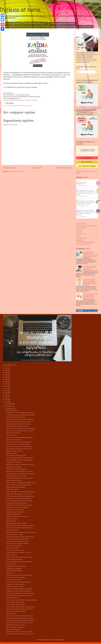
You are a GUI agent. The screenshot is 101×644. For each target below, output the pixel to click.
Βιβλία (9, 106)
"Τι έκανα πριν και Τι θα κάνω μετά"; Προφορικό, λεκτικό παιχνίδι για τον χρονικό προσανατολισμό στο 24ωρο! (86, 192)
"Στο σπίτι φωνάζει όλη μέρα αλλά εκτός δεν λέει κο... (20, 449)
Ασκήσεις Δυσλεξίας (81, 224)
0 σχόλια (79, 185)
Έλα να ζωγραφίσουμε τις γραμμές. (15, 627)
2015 (6, 393)
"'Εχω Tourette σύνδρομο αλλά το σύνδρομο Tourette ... (20, 458)
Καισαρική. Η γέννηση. (12, 453)
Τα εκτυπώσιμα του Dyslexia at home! (81, 27)
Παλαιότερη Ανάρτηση (64, 168)
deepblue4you (52, 640)
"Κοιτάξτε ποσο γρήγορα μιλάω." (14, 571)
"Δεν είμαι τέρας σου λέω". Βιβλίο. (15, 535)
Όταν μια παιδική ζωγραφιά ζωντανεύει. (16, 455)
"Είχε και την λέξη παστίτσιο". (13, 433)
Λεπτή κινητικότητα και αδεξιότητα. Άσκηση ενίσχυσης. (20, 419)
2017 (6, 388)
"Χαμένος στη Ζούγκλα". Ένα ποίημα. (16, 577)
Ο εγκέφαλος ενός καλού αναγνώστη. (15, 584)
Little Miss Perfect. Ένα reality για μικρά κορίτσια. (19, 485)
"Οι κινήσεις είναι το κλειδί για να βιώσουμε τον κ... (19, 582)
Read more (85, 185)
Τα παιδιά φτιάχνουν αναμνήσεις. (14, 559)
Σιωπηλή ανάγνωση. (11, 564)
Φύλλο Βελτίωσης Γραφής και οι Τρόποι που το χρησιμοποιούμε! (90, 268)
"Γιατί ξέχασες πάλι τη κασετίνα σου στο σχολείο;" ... (19, 424)
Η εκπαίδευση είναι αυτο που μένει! (15, 510)
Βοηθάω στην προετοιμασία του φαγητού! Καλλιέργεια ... (20, 537)
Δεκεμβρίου (9, 404)
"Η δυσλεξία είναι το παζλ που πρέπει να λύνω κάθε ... (20, 505)
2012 (6, 400)
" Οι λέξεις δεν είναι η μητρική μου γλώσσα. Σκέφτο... (19, 575)
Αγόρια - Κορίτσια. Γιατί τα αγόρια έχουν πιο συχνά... (19, 557)
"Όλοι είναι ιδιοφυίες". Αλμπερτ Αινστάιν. (16, 476)
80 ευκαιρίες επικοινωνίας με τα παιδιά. (16, 611)
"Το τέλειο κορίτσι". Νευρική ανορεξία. (16, 605)
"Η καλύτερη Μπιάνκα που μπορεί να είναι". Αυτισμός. (20, 618)
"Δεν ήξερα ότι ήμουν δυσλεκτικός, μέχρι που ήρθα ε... (20, 596)
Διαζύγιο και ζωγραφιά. (12, 410)
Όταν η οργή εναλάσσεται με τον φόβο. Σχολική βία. (19, 501)
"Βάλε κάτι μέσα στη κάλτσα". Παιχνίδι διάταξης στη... (20, 528)
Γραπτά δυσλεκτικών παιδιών (84, 244)
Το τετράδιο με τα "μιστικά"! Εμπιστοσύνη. (17, 469)
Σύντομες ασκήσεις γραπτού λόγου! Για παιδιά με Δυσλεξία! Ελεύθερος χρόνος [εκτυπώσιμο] (90, 296)
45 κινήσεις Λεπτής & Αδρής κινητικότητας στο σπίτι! (19, 623)
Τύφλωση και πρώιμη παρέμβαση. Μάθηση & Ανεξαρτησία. (21, 532)
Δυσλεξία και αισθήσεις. (12, 519)
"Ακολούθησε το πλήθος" (12, 548)
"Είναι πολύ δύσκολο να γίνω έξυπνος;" (16, 417)
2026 (6, 368)
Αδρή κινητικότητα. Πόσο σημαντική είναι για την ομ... (20, 471)
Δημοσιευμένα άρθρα (82, 238)
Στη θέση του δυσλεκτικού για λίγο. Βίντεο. (17, 503)
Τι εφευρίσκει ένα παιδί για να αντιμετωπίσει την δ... (19, 591)
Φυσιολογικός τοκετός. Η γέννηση (15, 451)
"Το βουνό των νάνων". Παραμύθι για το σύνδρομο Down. (21, 483)
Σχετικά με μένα (8, 23)
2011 (6, 402)
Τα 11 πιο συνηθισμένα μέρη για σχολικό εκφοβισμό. (19, 562)
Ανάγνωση (79, 232)
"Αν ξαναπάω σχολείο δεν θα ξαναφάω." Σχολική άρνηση (21, 415)
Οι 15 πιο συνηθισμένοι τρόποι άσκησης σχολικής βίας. (20, 496)
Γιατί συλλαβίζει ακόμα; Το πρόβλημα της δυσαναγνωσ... (20, 634)
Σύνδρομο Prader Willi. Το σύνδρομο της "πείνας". (19, 553)
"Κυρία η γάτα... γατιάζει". (12, 489)
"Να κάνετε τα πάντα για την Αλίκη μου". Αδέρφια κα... (20, 589)
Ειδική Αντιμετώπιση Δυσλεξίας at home (36, 23)
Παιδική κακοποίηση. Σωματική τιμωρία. (16, 523)
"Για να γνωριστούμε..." (12, 555)
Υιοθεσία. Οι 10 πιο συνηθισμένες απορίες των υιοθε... (20, 431)
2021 (6, 379)
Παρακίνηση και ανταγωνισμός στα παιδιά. (17, 517)
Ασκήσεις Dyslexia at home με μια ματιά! (56, 27)
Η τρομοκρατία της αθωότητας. (14, 462)
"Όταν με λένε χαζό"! (11, 521)
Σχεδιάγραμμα (80, 240)
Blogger (62, 640)
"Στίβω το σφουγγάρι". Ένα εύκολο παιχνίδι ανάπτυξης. (20, 492)
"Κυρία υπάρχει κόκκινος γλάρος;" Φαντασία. (17, 544)
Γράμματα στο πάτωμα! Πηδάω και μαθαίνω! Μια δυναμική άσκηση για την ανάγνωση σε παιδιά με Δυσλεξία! (86, 212)
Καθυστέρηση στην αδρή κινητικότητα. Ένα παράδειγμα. (20, 428)
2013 (6, 397)
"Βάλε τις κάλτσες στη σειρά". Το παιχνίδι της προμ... (19, 446)
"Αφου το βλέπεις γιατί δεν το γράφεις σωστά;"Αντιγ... (20, 609)
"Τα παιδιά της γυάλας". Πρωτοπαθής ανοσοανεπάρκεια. (20, 474)
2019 (6, 384)
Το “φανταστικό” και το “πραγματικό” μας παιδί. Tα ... (19, 498)
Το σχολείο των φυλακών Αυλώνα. (15, 586)
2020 (6, 382)
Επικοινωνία (18, 23)
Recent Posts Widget (94, 220)
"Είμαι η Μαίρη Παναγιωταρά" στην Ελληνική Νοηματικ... (20, 593)
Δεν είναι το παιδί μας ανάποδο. (14, 580)
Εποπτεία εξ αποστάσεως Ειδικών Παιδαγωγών (62, 23)
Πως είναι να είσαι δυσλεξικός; (14, 629)
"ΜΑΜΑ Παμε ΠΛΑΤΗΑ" (12, 598)
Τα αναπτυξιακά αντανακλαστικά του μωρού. (17, 541)
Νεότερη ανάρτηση (10, 168)
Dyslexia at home (20, 10)
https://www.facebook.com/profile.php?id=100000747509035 (20, 100)
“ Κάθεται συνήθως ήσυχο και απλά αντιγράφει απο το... (20, 437)
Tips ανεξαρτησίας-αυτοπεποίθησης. (85, 242)
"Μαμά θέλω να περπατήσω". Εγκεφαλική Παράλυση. (20, 632)
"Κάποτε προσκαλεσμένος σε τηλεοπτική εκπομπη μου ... (21, 607)
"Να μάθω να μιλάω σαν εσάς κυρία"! (15, 550)
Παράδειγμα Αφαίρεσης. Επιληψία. (15, 512)
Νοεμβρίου (9, 406)
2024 (6, 373)
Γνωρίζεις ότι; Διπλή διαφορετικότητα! (82, 183)
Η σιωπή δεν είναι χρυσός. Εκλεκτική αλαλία (17, 539)
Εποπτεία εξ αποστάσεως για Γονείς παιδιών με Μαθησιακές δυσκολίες (22, 27)
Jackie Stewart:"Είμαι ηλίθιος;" (14, 514)
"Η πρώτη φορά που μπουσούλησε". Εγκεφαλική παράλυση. (21, 600)
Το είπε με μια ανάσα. (11, 435)
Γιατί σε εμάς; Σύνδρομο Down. (14, 546)
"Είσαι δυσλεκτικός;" (11, 614)
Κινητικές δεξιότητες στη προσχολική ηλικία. (17, 507)
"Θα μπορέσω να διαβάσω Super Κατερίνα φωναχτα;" (20, 616)
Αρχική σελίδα (36, 168)
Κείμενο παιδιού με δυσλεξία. (13, 467)
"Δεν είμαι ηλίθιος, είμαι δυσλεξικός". (15, 602)
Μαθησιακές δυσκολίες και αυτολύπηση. (16, 566)
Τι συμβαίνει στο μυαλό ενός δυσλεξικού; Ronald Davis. (20, 413)
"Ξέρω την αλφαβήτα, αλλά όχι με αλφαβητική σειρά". (20, 460)
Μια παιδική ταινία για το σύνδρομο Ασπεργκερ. (18, 444)
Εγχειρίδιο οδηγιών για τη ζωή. (14, 480)
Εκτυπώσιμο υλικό (81, 234)
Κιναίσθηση (79, 230)
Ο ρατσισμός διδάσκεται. (12, 530)
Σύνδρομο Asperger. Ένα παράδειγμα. (16, 487)
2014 (6, 395)
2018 (6, 386)
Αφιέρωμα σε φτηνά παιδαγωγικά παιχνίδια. (17, 426)
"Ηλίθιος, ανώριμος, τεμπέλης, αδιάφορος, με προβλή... (20, 526)
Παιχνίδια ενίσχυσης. (81, 228)
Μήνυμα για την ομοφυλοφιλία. (14, 568)
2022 (6, 377)
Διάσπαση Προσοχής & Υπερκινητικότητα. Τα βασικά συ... (21, 620)
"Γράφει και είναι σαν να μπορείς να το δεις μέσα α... (19, 494)
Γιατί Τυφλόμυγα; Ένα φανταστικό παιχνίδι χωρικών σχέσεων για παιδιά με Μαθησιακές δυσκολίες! (86, 202)
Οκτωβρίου (9, 408)
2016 (6, 391)
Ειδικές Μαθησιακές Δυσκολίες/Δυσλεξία (21, 106)
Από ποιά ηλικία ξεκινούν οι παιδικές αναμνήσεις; (19, 422)
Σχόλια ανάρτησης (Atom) (16, 171)
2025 (6, 370)
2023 (6, 375)
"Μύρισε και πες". (10, 573)
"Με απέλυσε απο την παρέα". (14, 440)
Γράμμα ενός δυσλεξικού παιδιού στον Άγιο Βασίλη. (19, 478)
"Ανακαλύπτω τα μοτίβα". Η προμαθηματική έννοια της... (20, 465)
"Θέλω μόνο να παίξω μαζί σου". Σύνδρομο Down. (19, 442)
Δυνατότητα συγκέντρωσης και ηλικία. (16, 625)
